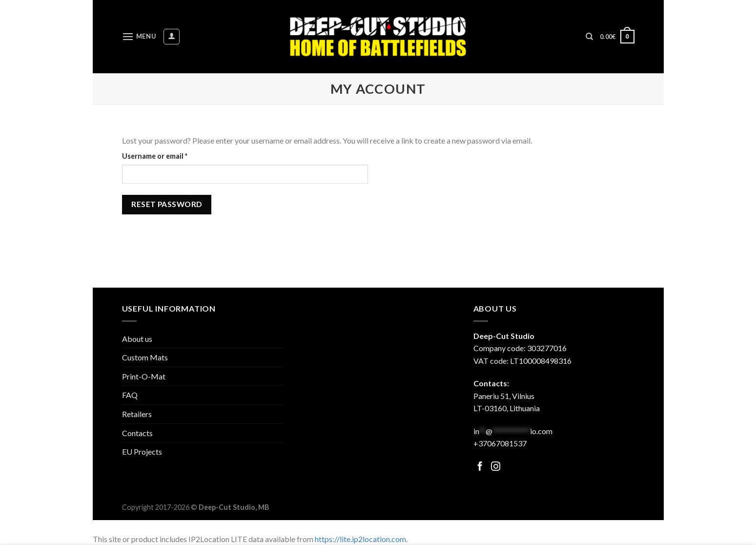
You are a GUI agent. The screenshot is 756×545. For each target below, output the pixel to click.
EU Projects (142, 451)
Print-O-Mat (144, 376)
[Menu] (139, 36)
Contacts (137, 433)
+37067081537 (500, 443)
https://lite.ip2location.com (360, 539)
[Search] (589, 37)
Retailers (137, 414)
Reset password (167, 204)
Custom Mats (145, 357)
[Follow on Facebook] (480, 467)
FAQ (130, 395)
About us (137, 339)
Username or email (170, 155)
